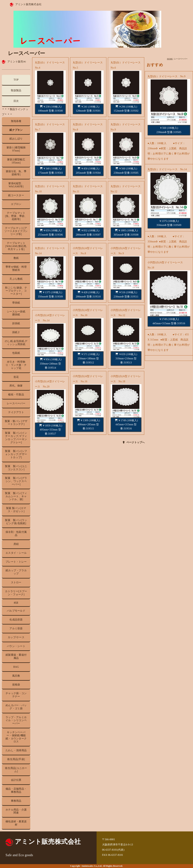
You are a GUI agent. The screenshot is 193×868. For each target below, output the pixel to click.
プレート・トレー (16, 562)
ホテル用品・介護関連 (16, 811)
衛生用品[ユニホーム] (16, 770)
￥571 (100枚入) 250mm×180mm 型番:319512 (88, 358)
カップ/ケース (16, 637)
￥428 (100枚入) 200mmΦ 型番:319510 (88, 294)
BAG (16, 667)
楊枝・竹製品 (16, 395)
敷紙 (16, 258)
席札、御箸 (16, 386)
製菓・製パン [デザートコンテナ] (16, 423)
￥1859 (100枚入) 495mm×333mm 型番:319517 (51, 430)
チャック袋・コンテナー (16, 695)
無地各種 (16, 121)
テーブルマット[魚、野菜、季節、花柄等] (16, 216)
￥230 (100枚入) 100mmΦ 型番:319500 (50, 109)
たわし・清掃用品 (16, 750)
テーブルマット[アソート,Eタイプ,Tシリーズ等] (16, 231)
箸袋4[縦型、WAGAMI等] (16, 185)
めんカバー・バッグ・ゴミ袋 (16, 707)
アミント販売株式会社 (29, 4)
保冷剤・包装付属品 (16, 534)
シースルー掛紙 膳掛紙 (17, 313)
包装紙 (16, 353)
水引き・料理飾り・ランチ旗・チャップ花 (16, 365)
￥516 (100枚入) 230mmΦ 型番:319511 (126, 294)
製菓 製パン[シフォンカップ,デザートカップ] (16, 454)
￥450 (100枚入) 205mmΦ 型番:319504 (88, 171)
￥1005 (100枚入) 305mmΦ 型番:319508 (126, 232)
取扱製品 (16, 90)
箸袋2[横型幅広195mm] (16, 161)
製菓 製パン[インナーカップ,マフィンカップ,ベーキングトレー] (16, 438)
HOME (170, 59)
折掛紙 (16, 323)
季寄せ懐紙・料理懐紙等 (16, 268)
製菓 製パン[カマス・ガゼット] (16, 510)
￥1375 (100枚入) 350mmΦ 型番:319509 (50, 294)
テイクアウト (16, 412)
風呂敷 (16, 676)
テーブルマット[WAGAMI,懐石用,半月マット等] (16, 246)
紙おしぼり (16, 139)
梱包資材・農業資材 (16, 823)
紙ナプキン (16, 130)
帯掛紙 (16, 303)
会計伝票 (16, 780)
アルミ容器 (16, 628)
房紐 (16, 544)
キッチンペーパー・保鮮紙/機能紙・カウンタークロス (16, 737)
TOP (16, 80)
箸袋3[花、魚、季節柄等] (16, 173)
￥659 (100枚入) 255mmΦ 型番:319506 (50, 232)
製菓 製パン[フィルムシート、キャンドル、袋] (16, 496)
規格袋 (16, 685)
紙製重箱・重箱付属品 (16, 656)
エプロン (16, 204)
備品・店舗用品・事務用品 (16, 790)
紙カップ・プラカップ (16, 572)
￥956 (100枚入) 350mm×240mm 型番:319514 (51, 364)
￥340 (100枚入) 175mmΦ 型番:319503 (50, 171)
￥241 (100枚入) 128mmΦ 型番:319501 (88, 109)
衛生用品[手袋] (16, 759)
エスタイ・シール (16, 553)
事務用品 (16, 801)
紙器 (16, 603)
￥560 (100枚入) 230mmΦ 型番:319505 (126, 171)
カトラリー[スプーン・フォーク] (16, 593)
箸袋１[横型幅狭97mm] (16, 149)
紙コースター (16, 195)
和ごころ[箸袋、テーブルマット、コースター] (16, 291)
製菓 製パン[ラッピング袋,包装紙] (16, 522)
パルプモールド (16, 611)
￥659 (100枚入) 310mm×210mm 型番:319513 (126, 358)
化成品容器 (16, 620)
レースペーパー (16, 403)
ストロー (16, 582)
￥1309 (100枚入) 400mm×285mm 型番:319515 (89, 424)
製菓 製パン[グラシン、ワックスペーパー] (16, 481)
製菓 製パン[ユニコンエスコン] (16, 468)
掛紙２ (16, 332)
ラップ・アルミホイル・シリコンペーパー (16, 720)
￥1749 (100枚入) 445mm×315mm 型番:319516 (126, 424)
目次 (16, 101)
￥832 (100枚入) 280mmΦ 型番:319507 (88, 232)
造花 (16, 377)
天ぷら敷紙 (16, 279)
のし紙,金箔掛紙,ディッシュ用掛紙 (16, 343)
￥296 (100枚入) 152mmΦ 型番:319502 (126, 109)
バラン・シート (16, 646)
